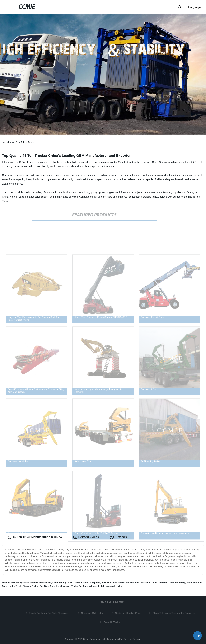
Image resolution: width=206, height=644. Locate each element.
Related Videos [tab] (86, 537)
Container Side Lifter (93, 613)
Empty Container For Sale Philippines (50, 613)
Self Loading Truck (63, 583)
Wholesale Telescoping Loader (105, 586)
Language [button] (194, 7)
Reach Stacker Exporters (15, 583)
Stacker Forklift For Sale (36, 586)
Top (198, 635)
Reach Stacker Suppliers (87, 583)
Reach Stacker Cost (41, 583)
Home (10, 142)
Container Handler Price (129, 613)
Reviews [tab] (119, 537)
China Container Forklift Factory (168, 583)
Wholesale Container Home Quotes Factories (126, 583)
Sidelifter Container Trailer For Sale (69, 586)
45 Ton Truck (27, 142)
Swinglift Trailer (113, 622)
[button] (169, 7)
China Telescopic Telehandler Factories (175, 613)
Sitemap (137, 639)
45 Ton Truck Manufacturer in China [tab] (35, 537)
